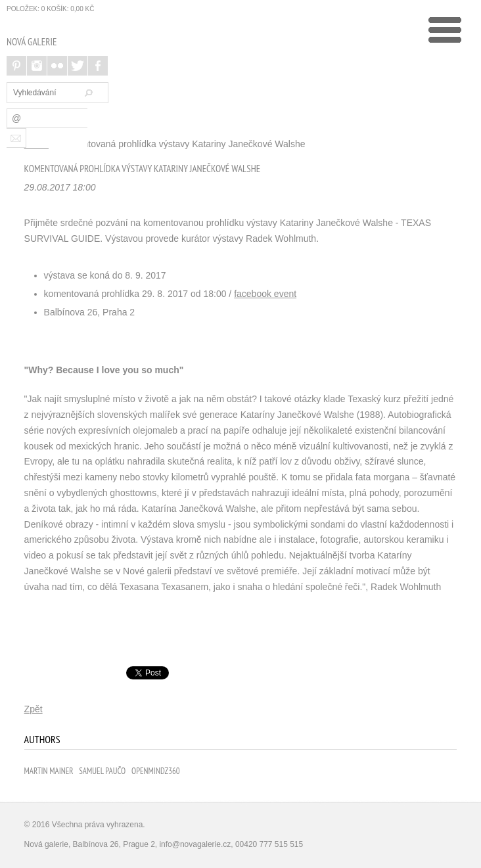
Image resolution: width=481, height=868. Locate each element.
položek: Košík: (50, 9)
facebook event (265, 294)
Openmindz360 (156, 771)
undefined (445, 30)
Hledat (87, 93)
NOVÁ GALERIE (32, 42)
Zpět (34, 709)
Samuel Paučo (102, 771)
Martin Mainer (49, 771)
